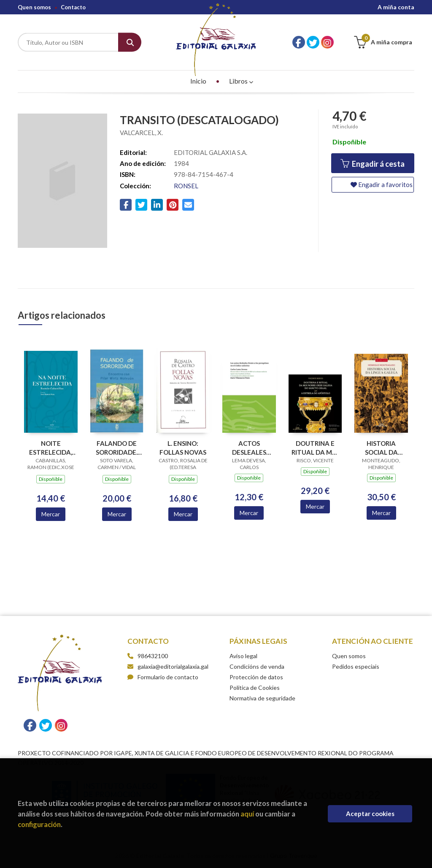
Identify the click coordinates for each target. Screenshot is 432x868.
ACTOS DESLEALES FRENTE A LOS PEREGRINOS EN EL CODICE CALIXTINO (249, 448)
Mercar (51, 514)
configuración (39, 824)
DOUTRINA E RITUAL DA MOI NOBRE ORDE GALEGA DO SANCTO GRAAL (315, 448)
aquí (247, 814)
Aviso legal (243, 656)
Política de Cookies (255, 688)
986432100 (153, 656)
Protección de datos (256, 677)
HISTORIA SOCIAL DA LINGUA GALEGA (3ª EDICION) (381, 448)
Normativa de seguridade (262, 698)
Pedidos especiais (356, 666)
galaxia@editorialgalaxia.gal (168, 666)
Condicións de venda (257, 666)
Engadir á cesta (373, 164)
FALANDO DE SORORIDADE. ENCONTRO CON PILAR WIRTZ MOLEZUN (117, 448)
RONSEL (186, 186)
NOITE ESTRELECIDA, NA (51, 448)
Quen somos (34, 7)
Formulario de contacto (163, 677)
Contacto (73, 7)
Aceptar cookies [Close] (370, 814)
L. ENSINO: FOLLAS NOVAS (183, 448)
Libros (241, 81)
